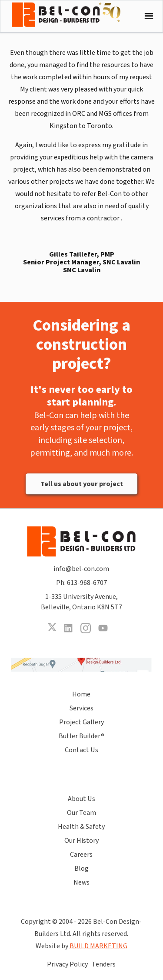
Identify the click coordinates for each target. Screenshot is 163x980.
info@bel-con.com (81, 569)
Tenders (104, 964)
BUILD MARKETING (98, 946)
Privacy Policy (67, 964)
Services (81, 708)
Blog (81, 868)
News (81, 882)
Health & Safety (81, 827)
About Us (81, 799)
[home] (73, 15)
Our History (81, 841)
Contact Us (81, 750)
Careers (81, 855)
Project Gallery (81, 722)
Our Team (81, 813)
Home (81, 694)
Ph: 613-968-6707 (81, 583)
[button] (147, 16)
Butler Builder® (81, 736)
